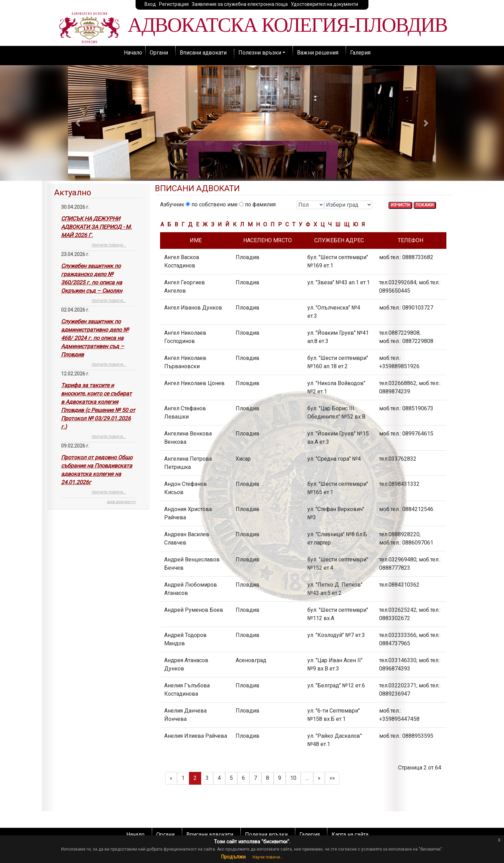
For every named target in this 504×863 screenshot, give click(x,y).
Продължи (233, 857)
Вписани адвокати (203, 53)
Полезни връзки (260, 53)
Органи (159, 53)
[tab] (98, 346)
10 (293, 778)
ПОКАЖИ (425, 205)
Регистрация (174, 4)
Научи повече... (268, 857)
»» (332, 778)
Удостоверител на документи (324, 4)
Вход (150, 4)
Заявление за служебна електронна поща (240, 4)
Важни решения (318, 53)
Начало (133, 53)
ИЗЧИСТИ (400, 205)
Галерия (360, 53)
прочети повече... (109, 245)
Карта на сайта (350, 835)
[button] (78, 123)
